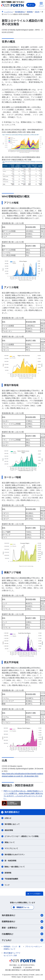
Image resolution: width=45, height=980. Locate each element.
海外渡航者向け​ (22, 915)
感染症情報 (9, 830)
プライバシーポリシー (34, 947)
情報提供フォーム (23, 907)
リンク (7, 885)
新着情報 (8, 873)
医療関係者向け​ (22, 921)
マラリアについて (11, 848)
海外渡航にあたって (12, 824)
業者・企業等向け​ (22, 928)
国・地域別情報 (10, 861)
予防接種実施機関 (11, 879)
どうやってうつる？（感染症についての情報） (22, 836)
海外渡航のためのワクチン (15, 855)
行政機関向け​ (22, 934)
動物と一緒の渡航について (15, 867)
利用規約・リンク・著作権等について (12, 948)
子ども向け (22, 940)
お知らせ (8, 818)
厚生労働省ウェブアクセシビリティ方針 (12, 954)
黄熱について (10, 842)
